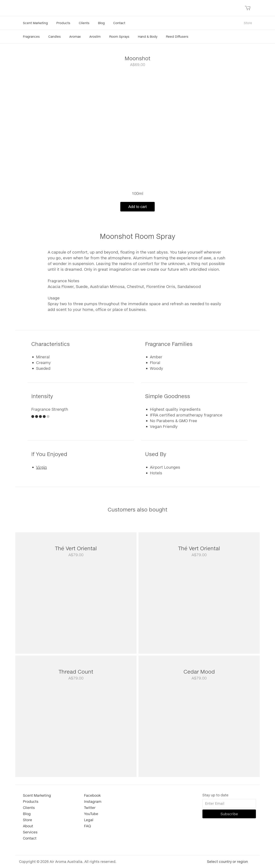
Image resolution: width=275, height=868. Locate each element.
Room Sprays (119, 36)
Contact (119, 23)
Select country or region (227, 861)
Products (63, 23)
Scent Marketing (35, 23)
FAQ (87, 826)
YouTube (91, 814)
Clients (84, 23)
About (28, 826)
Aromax (75, 36)
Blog (101, 23)
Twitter (90, 808)
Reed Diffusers (177, 36)
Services (30, 832)
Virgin (41, 467)
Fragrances (31, 36)
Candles (55, 36)
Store (248, 23)
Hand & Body (148, 36)
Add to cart (138, 207)
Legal (89, 820)
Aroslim (95, 36)
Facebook (92, 795)
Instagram (93, 801)
